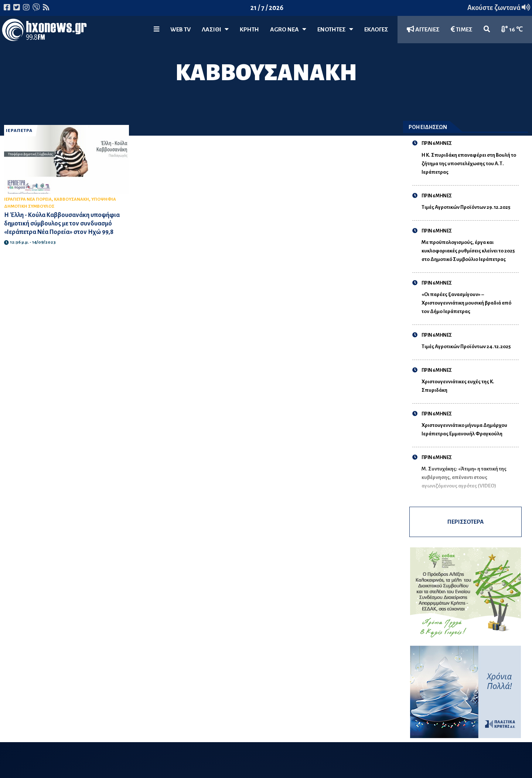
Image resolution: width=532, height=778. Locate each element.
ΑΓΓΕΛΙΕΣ (423, 29)
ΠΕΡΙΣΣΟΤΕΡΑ (465, 522)
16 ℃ (512, 29)
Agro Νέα (288, 29)
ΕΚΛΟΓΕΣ (376, 30)
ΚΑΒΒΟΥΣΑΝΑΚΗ (71, 199)
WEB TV (180, 30)
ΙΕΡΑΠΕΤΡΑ (19, 131)
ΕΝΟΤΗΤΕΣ (335, 29)
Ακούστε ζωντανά (499, 8)
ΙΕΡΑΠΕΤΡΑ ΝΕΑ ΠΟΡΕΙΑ (28, 199)
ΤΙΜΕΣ (462, 29)
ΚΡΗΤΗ (249, 30)
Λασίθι (215, 29)
